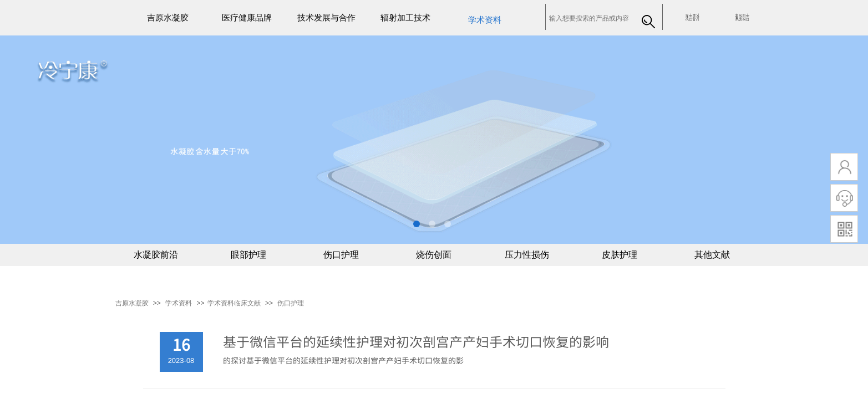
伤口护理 (291, 303)
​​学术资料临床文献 (234, 303)
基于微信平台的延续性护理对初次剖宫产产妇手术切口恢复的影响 (416, 341)
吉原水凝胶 (132, 303)
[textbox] (590, 18)
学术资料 (179, 303)
